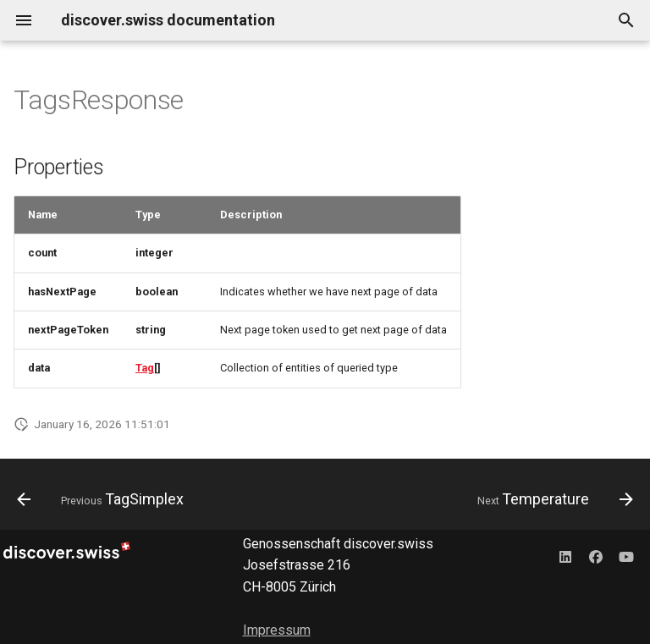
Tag (145, 368)
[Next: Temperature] (552, 499)
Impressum (277, 630)
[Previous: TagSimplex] (103, 499)
